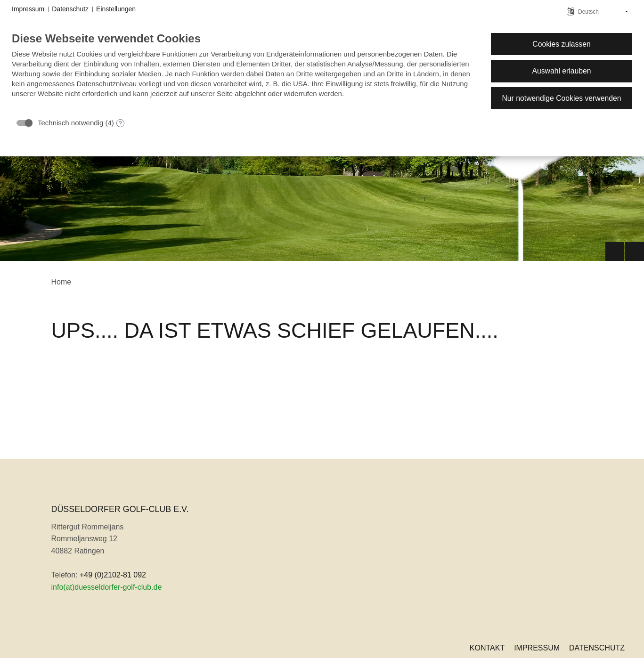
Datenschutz (597, 648)
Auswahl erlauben (561, 71)
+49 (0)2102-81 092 (113, 575)
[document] (244, 72)
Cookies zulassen (561, 44)
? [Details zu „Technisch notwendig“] (120, 123)
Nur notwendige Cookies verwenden (561, 98)
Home (61, 282)
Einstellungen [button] (116, 9)
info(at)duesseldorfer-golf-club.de (107, 587)
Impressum (537, 648)
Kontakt (487, 648)
